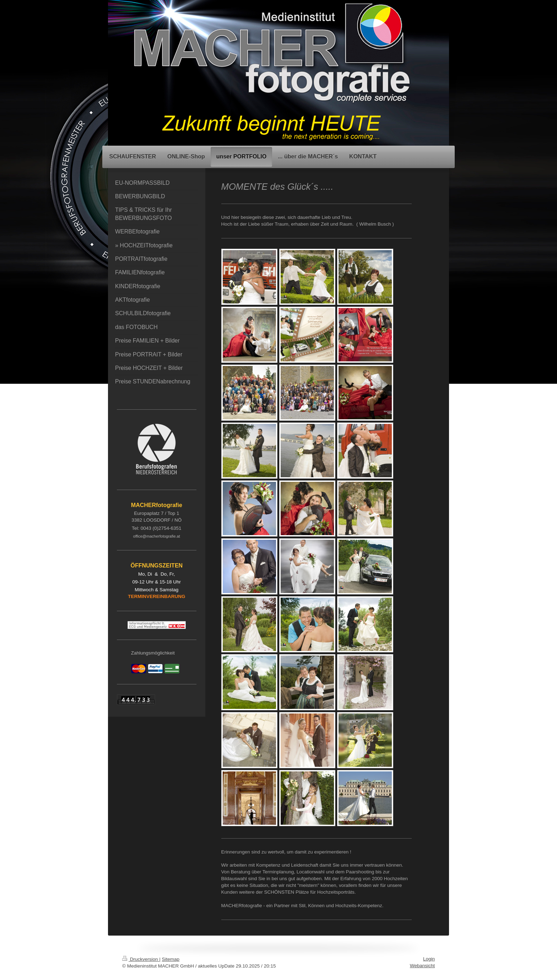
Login (429, 959)
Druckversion (141, 959)
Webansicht (422, 966)
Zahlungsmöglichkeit (153, 653)
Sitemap (171, 959)
